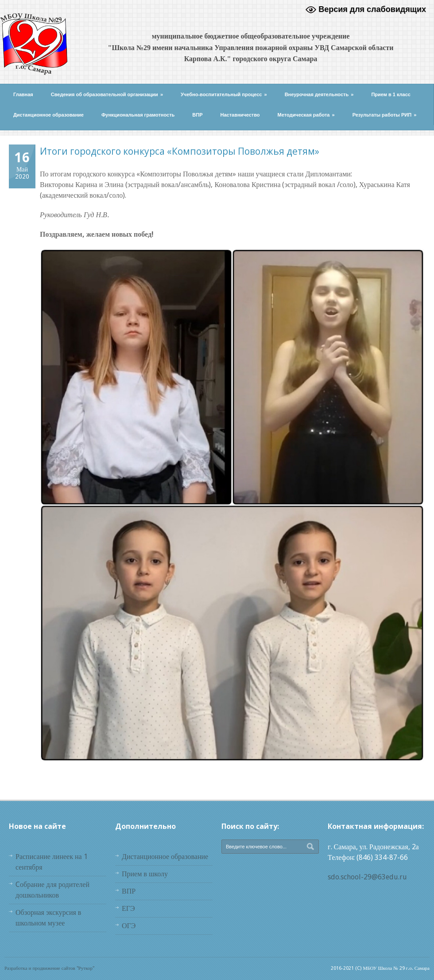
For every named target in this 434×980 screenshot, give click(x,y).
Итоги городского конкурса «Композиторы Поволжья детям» (180, 151)
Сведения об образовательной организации (107, 94)
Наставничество (240, 115)
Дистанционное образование (48, 115)
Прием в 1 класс (391, 94)
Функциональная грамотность (138, 115)
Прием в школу (145, 874)
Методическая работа (306, 115)
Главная (23, 94)
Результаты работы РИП (385, 115)
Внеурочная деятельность (319, 94)
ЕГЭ (128, 908)
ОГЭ (129, 926)
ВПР (197, 115)
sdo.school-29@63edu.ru (367, 877)
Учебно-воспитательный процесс (224, 94)
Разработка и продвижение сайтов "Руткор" (49, 968)
